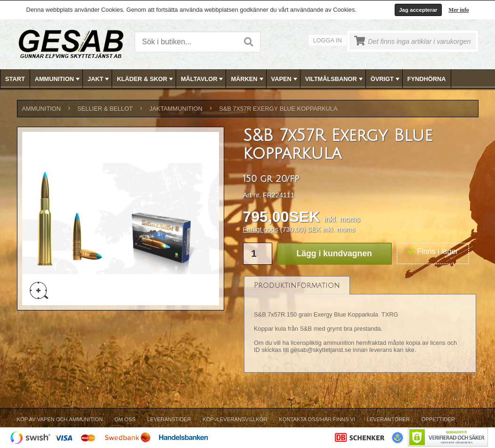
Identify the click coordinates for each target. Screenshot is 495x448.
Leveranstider (169, 419)
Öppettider (438, 419)
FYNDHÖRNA (427, 79)
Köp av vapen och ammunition (60, 419)
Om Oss (125, 419)
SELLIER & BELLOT (105, 109)
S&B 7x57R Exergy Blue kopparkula (278, 109)
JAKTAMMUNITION (176, 109)
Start (15, 79)
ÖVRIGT (386, 79)
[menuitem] (15, 79)
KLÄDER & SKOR (146, 79)
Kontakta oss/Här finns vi (317, 419)
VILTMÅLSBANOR (335, 79)
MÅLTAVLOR (203, 79)
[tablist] (360, 325)
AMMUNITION (58, 79)
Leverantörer (388, 419)
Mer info (459, 10)
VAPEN (285, 79)
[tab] (297, 285)
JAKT (99, 79)
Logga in (328, 40)
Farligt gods (261, 229)
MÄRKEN (248, 79)
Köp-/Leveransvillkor (235, 419)
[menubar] (248, 79)
